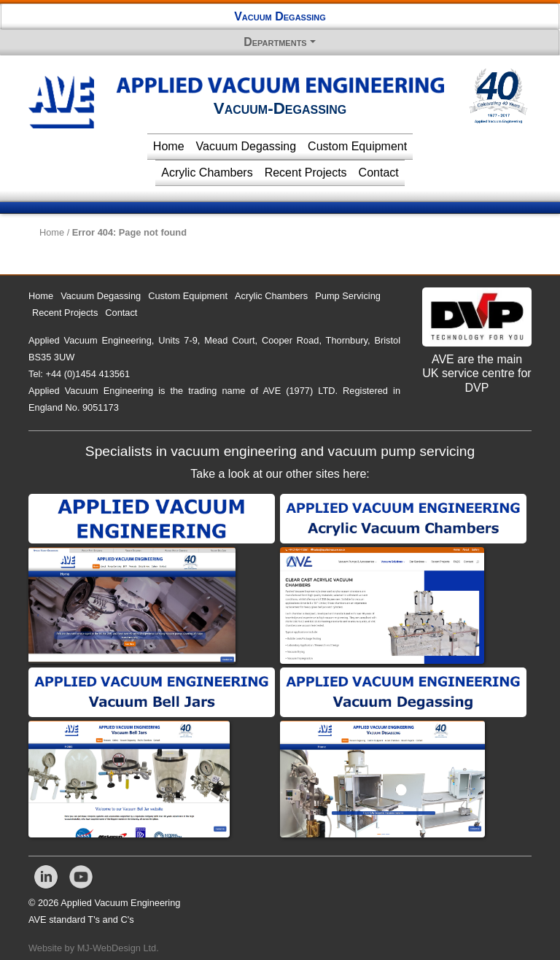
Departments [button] (275, 42)
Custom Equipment (357, 146)
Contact (379, 173)
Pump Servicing (348, 296)
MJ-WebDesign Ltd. (118, 948)
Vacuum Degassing (280, 16)
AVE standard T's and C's (81, 920)
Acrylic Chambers (207, 173)
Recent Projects (306, 173)
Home (169, 146)
